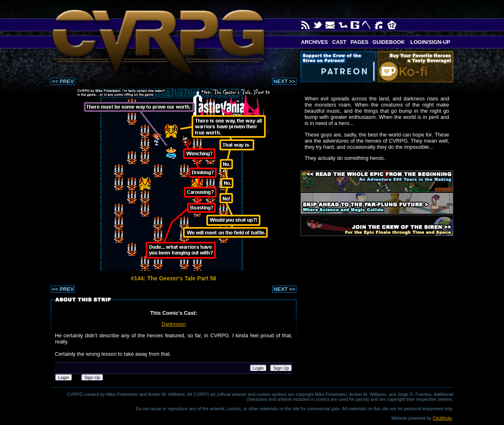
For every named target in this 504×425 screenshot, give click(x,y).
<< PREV (63, 81)
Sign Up (281, 368)
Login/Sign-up (430, 42)
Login (259, 368)
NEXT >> (284, 81)
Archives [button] (314, 42)
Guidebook (389, 42)
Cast (339, 42)
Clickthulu (442, 418)
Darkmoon (173, 324)
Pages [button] (359, 42)
